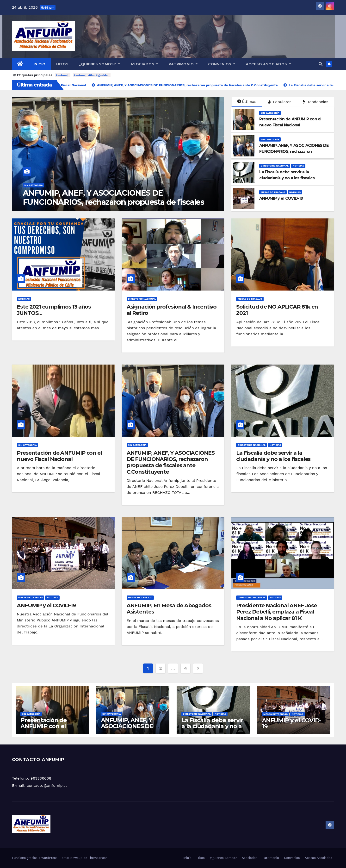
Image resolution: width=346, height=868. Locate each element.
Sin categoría (34, 185)
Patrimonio (183, 64)
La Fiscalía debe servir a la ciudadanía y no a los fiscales (273, 456)
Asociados (144, 64)
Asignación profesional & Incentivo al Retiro (172, 310)
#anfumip (63, 75)
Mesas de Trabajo (273, 192)
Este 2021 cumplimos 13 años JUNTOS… (54, 310)
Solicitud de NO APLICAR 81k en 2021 (277, 310)
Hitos (62, 64)
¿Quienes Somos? (99, 64)
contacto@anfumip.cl (47, 785)
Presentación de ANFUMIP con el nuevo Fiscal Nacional (107, 197)
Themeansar (98, 858)
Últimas (247, 102)
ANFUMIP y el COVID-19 (46, 605)
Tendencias (315, 102)
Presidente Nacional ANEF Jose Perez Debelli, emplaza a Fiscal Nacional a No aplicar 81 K (276, 612)
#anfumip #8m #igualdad (92, 75)
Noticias (298, 166)
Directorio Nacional (275, 166)
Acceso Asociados (268, 64)
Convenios (222, 64)
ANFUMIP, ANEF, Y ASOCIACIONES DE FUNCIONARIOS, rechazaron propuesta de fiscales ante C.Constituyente (171, 462)
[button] (321, 64)
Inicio (40, 64)
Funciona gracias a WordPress (35, 858)
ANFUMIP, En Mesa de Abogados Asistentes (169, 609)
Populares (279, 102)
